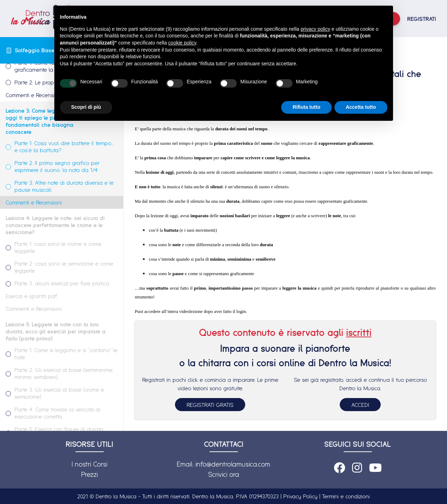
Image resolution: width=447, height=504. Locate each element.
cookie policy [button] (182, 43)
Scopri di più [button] (86, 107)
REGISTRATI (422, 19)
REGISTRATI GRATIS (210, 405)
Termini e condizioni (346, 496)
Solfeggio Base (35, 50)
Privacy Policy (300, 496)
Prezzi (89, 474)
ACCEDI (360, 405)
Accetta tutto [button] (361, 107)
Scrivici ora (224, 474)
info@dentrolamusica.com (233, 464)
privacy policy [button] (315, 29)
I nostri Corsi (89, 464)
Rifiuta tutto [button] (306, 107)
